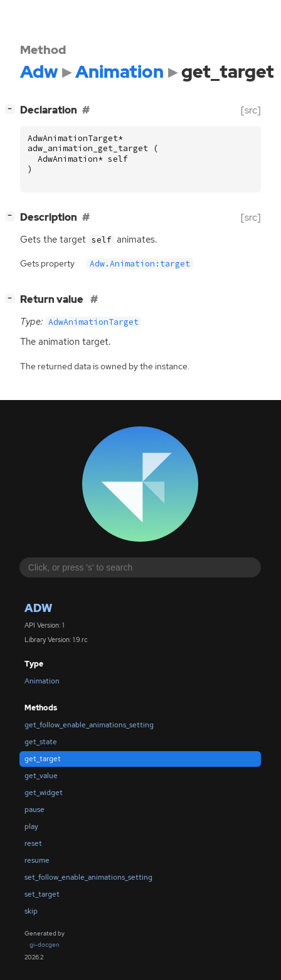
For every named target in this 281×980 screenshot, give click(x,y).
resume (37, 860)
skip (31, 911)
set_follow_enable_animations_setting (88, 877)
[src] (251, 110)
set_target (42, 894)
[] (13, 109)
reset (33, 843)
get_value (41, 776)
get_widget (44, 793)
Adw (38, 608)
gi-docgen (45, 945)
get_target (43, 759)
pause (34, 809)
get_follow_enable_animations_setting (89, 725)
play (31, 826)
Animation (42, 681)
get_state (41, 742)
